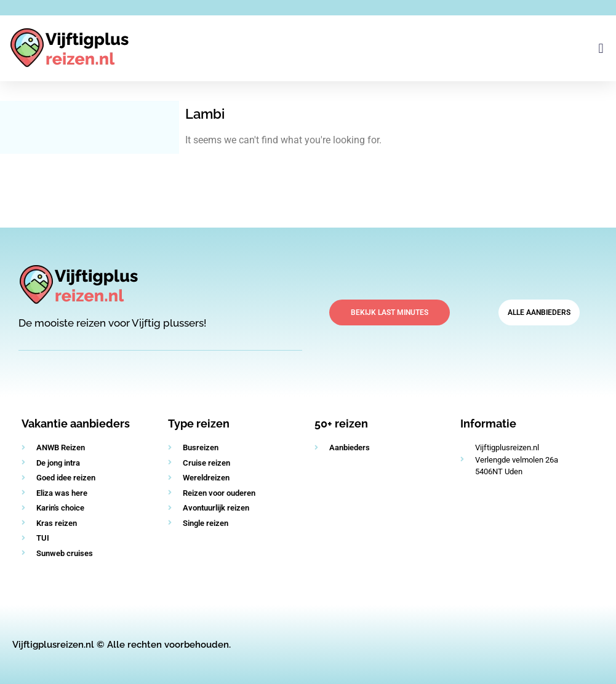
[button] (601, 48)
